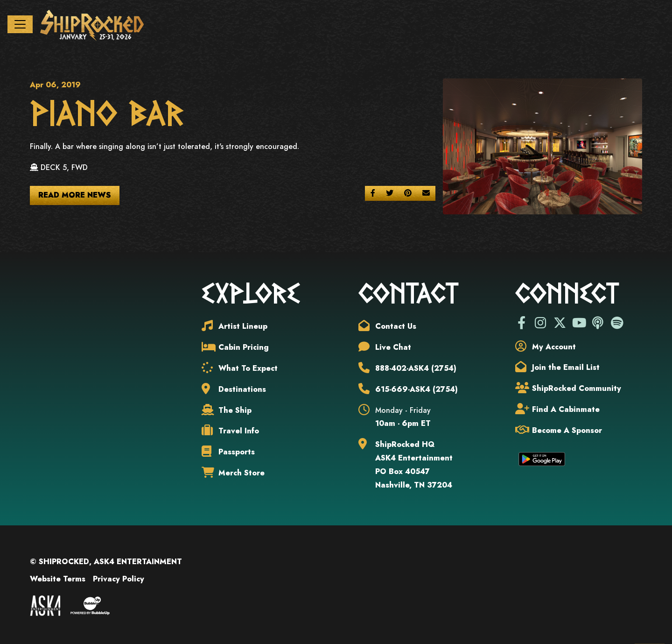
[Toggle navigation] (20, 24)
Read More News (75, 195)
